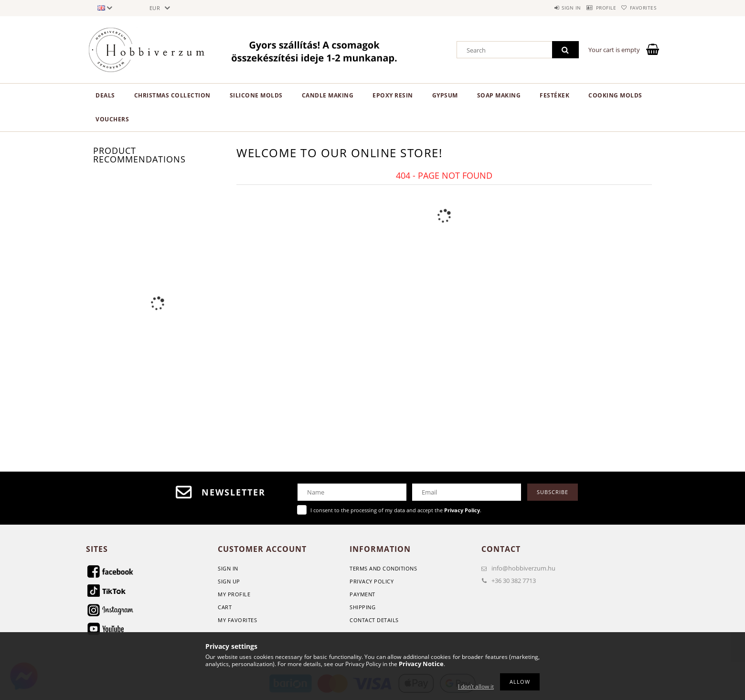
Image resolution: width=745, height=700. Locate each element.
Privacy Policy (372, 581)
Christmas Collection (172, 95)
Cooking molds (615, 95)
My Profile (234, 594)
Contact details (374, 620)
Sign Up (229, 581)
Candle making (328, 95)
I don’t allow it (476, 686)
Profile (593, 8)
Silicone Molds (256, 95)
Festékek (554, 95)
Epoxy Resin (393, 95)
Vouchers (112, 119)
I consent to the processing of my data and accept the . (396, 510)
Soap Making (499, 95)
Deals (105, 95)
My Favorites (237, 620)
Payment (362, 594)
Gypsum (445, 95)
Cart (225, 607)
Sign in (549, 8)
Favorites (639, 8)
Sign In (228, 568)
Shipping (362, 607)
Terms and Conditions (383, 568)
